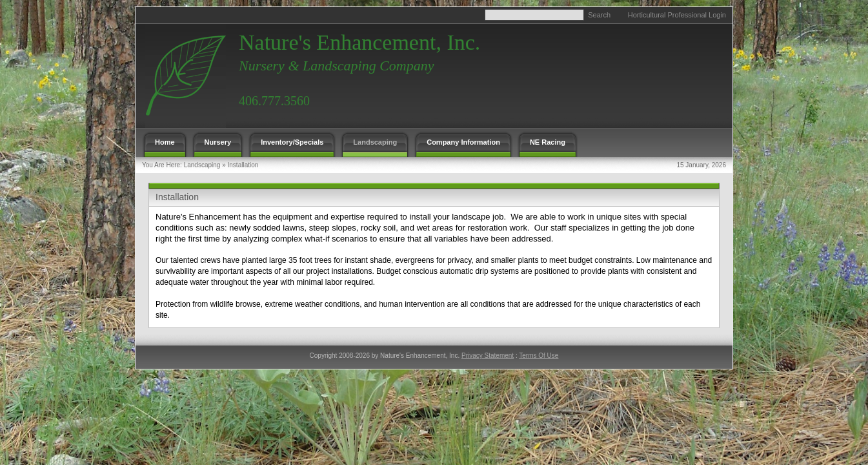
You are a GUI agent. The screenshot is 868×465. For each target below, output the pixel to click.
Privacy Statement (488, 356)
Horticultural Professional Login (677, 15)
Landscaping (202, 165)
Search (599, 15)
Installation (243, 165)
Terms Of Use (539, 356)
